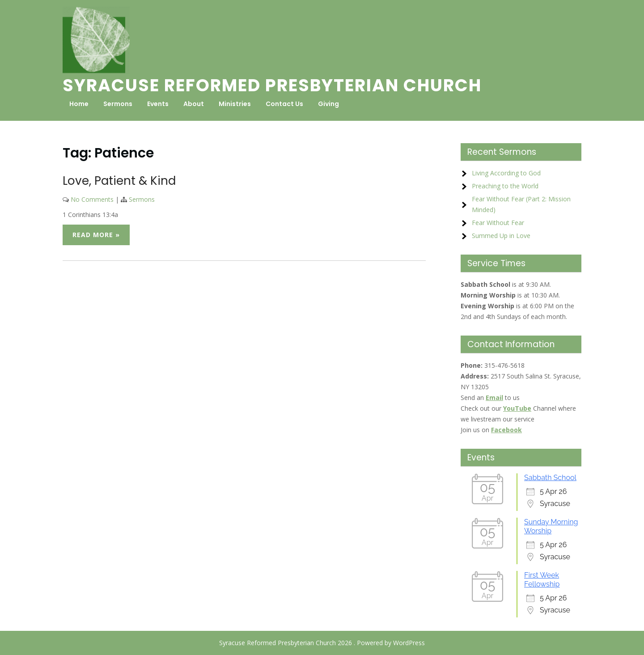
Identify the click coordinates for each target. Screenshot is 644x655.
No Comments (92, 199)
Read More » (96, 235)
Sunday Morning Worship (551, 526)
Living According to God (506, 173)
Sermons (118, 104)
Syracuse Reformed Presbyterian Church (272, 85)
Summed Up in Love (501, 236)
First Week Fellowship (542, 580)
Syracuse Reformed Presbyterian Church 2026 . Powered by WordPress (322, 643)
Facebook (506, 430)
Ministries (235, 104)
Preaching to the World (505, 186)
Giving (328, 104)
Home (79, 104)
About (194, 104)
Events (158, 104)
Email (494, 398)
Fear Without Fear (498, 223)
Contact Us (284, 104)
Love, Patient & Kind (119, 181)
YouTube (517, 408)
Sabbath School (550, 478)
